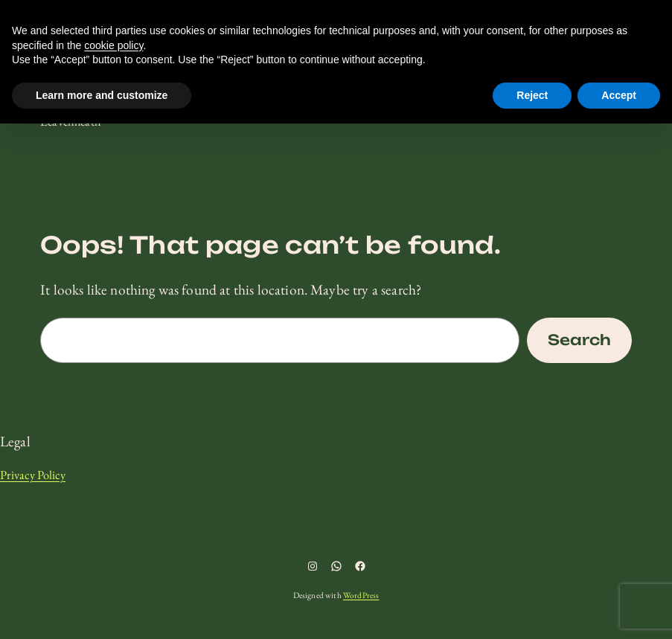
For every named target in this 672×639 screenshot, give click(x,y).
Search (579, 340)
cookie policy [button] (113, 45)
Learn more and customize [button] (102, 95)
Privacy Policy (33, 475)
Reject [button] (532, 95)
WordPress (361, 595)
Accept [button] (619, 95)
